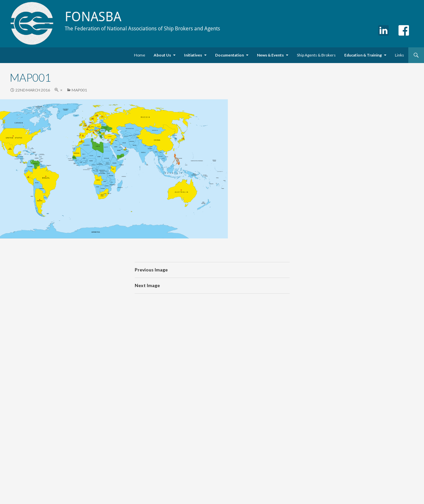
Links (399, 55)
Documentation (229, 55)
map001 (79, 90)
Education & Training (363, 55)
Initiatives (193, 55)
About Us (162, 55)
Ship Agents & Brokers (316, 55)
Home (140, 55)
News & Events (270, 55)
